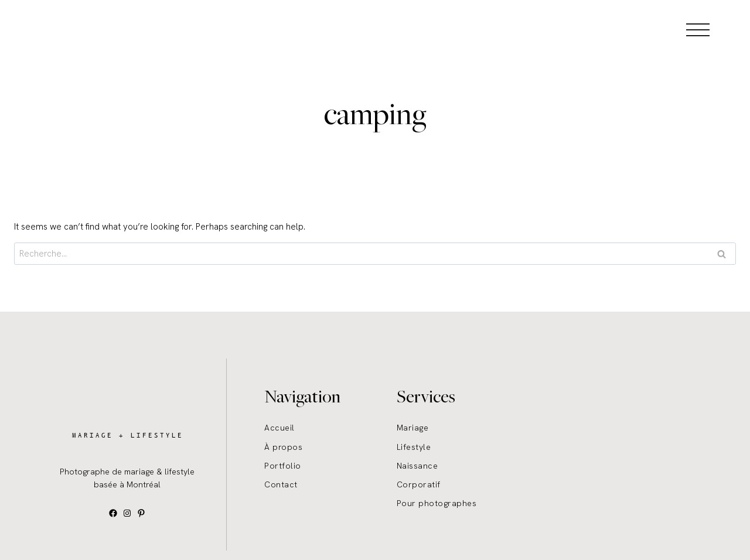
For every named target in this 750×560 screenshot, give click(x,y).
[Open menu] (698, 29)
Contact (281, 484)
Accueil (279, 428)
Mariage (413, 428)
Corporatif (419, 484)
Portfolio (283, 466)
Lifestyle (414, 447)
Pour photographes (437, 503)
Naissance (417, 466)
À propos (283, 447)
